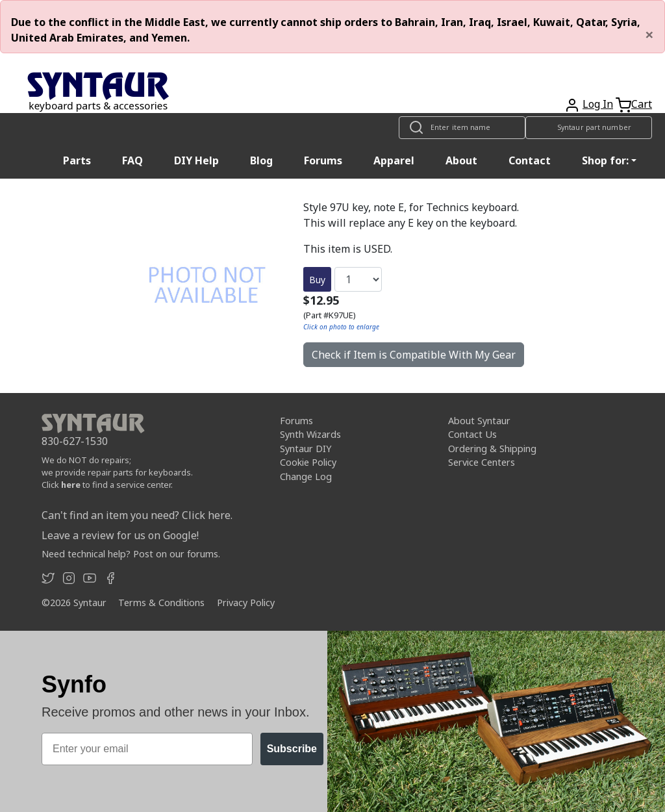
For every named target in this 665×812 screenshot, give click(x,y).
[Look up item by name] (462, 128)
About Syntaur (479, 421)
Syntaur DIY (306, 449)
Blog (261, 160)
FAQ (132, 160)
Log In (598, 104)
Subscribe (292, 749)
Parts (77, 160)
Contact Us (472, 434)
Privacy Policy (246, 603)
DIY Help (196, 160)
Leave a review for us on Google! (120, 535)
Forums (323, 160)
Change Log (306, 476)
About (461, 160)
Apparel (394, 160)
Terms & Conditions (161, 603)
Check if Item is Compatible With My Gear (414, 355)
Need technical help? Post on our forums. (131, 554)
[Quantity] (358, 279)
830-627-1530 (75, 441)
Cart (642, 104)
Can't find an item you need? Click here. (137, 515)
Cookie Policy (308, 462)
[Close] (649, 34)
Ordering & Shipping (492, 449)
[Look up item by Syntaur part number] (589, 128)
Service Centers (482, 462)
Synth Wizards (310, 434)
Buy (317, 280)
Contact (530, 160)
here (71, 485)
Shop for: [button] (605, 160)
